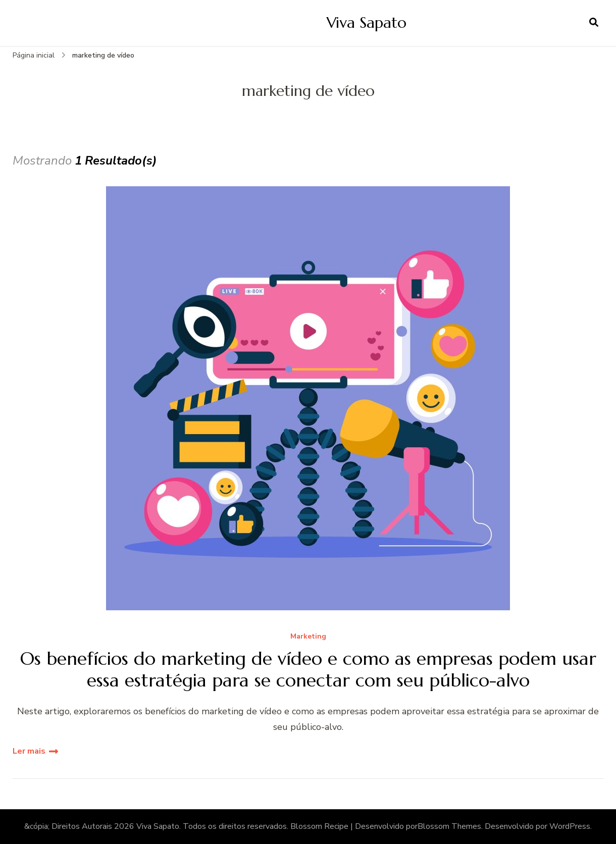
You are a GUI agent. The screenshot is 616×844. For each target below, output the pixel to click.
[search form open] (594, 23)
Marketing (308, 637)
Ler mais (29, 751)
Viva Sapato (367, 22)
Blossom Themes (449, 826)
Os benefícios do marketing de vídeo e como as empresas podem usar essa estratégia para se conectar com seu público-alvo (308, 669)
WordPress (570, 826)
